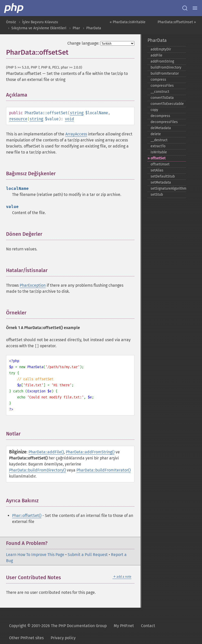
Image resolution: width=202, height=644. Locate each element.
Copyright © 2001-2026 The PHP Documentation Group (58, 626)
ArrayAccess (76, 134)
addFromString (162, 61)
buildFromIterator (165, 74)
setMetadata (161, 182)
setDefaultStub (163, 176)
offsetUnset (160, 164)
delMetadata (161, 128)
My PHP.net (124, 626)
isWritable (159, 152)
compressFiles (162, 86)
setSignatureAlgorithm (168, 188)
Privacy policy (63, 638)
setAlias (157, 170)
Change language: (83, 43)
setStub (157, 195)
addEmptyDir (161, 49)
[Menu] (195, 8)
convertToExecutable (167, 104)
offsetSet (158, 158)
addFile (156, 55)
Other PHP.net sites (26, 638)
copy (154, 110)
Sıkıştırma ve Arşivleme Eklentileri (39, 28)
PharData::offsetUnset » (177, 22)
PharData (94, 28)
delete (156, 134)
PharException (33, 285)
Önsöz (11, 22)
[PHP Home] (14, 8)
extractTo (158, 146)
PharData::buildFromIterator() (104, 470)
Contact (148, 626)
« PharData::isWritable (128, 22)
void (69, 119)
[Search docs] (185, 8)
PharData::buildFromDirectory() (37, 470)
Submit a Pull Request (88, 555)
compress (158, 80)
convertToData (162, 98)
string (77, 113)
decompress (160, 116)
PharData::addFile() (46, 452)
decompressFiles (164, 122)
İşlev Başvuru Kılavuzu (40, 22)
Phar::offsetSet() (27, 516)
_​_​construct (160, 92)
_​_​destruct (159, 140)
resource (18, 119)
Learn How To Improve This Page (35, 555)
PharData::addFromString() (90, 452)
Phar (76, 28)
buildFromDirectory (166, 67)
